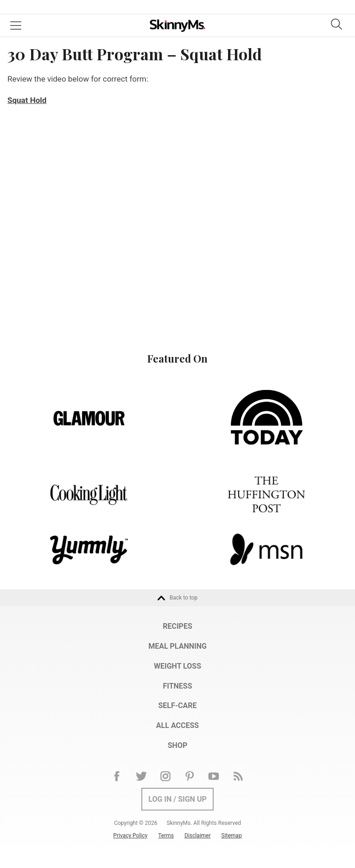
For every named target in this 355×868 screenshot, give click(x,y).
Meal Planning (177, 646)
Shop (178, 745)
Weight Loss (177, 666)
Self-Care (177, 705)
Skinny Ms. (177, 26)
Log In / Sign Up (177, 799)
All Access (177, 725)
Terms (166, 836)
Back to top (177, 598)
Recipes (177, 626)
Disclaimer (198, 836)
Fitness (177, 686)
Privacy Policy (130, 836)
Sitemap (232, 836)
